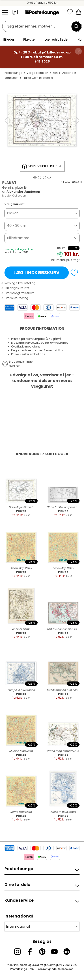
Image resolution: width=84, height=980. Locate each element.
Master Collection (14, 196)
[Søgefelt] (38, 27)
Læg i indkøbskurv (37, 273)
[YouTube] (54, 952)
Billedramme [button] (18, 238)
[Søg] (76, 26)
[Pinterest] (42, 952)
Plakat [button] (13, 213)
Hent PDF (15, 366)
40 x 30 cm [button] (17, 226)
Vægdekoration (37, 73)
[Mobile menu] (5, 12)
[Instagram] (17, 952)
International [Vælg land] (18, 926)
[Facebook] (30, 952)
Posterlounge (13, 73)
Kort (55, 73)
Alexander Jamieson (23, 192)
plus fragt (73, 260)
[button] (15, 12)
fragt (43, 965)
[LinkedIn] (67, 952)
